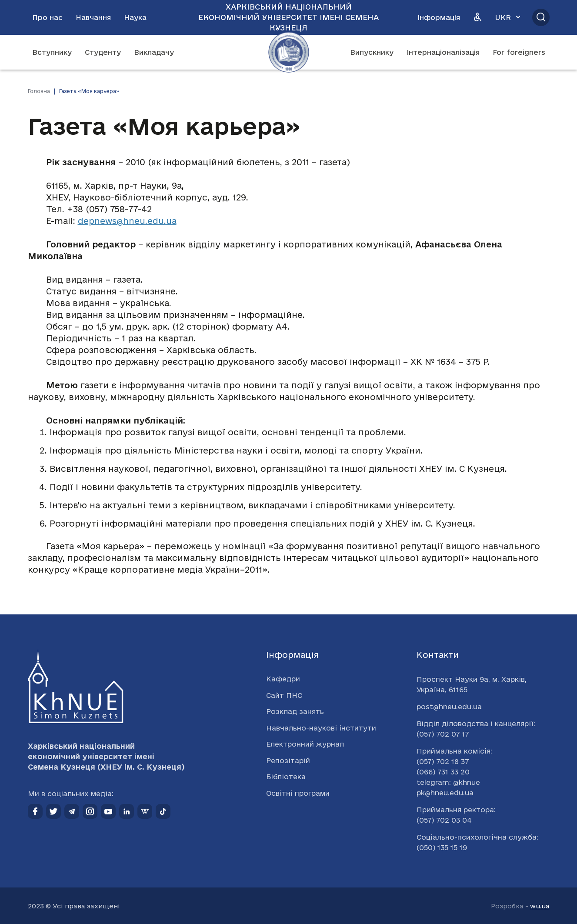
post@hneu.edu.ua (449, 707)
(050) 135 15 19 (442, 847)
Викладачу (154, 52)
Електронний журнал (305, 744)
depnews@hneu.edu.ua (127, 221)
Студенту (103, 52)
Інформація (439, 17)
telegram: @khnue (448, 782)
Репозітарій (288, 761)
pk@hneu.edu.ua (445, 793)
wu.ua (540, 906)
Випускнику (372, 52)
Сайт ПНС (284, 695)
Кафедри (283, 679)
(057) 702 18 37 (443, 761)
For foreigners (519, 52)
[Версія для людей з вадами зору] (477, 17)
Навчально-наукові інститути (321, 728)
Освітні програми (298, 793)
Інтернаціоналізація (443, 52)
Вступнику (52, 52)
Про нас (47, 17)
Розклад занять (295, 711)
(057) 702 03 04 (444, 820)
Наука (135, 17)
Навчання (93, 17)
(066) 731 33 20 (443, 772)
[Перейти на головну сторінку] (289, 52)
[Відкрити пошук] (541, 17)
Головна (39, 91)
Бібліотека (286, 777)
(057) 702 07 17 (443, 734)
